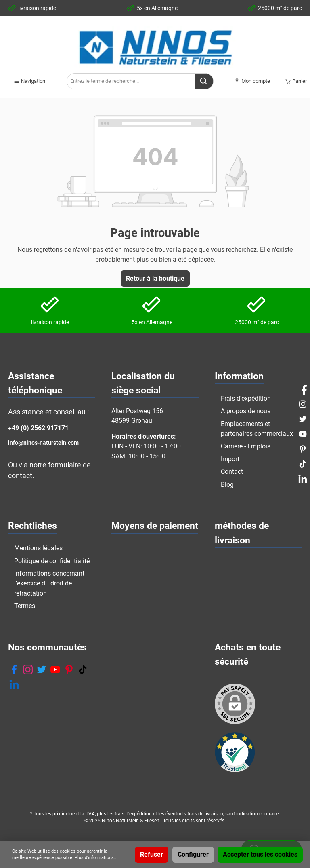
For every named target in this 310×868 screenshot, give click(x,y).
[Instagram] (28, 669)
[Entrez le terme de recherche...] (131, 81)
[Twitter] (42, 669)
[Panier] (293, 81)
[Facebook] (14, 669)
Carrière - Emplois (246, 446)
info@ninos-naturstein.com (43, 443)
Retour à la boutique (155, 278)
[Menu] (29, 81)
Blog (227, 485)
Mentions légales (38, 548)
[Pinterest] (69, 669)
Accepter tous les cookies (260, 854)
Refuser (152, 854)
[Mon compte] (252, 81)
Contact (232, 472)
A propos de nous (246, 411)
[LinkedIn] (14, 684)
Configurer (193, 854)
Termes (25, 606)
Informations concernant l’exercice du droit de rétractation (49, 583)
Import (230, 459)
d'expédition (139, 814)
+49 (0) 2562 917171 (38, 428)
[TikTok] (83, 669)
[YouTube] (55, 669)
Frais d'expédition (246, 398)
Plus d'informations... (96, 858)
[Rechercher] (204, 81)
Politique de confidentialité (52, 561)
